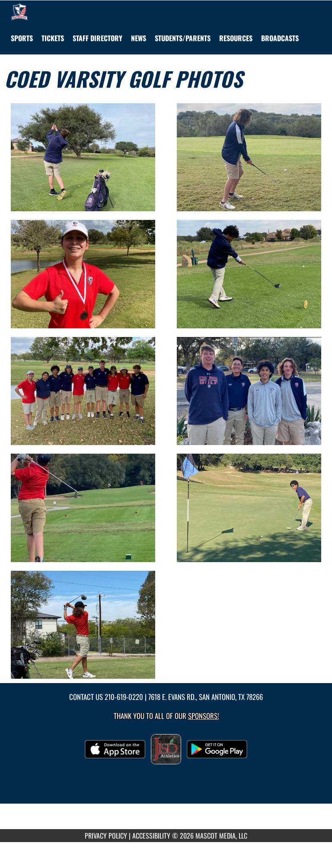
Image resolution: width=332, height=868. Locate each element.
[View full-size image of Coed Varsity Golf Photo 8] (249, 508)
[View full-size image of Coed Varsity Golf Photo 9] (83, 625)
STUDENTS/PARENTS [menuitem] (183, 38)
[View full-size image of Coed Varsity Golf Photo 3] (83, 274)
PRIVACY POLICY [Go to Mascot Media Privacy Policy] (106, 836)
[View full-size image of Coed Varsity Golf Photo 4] (249, 274)
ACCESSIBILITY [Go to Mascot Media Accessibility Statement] (151, 836)
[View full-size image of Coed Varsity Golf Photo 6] (249, 391)
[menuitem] (53, 38)
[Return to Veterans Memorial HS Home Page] (19, 11)
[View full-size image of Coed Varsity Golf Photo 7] (83, 508)
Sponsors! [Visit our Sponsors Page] (203, 716)
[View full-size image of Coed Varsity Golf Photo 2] (249, 157)
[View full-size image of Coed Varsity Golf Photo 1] (83, 157)
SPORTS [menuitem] (22, 38)
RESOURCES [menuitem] (236, 38)
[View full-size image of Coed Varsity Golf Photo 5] (83, 391)
